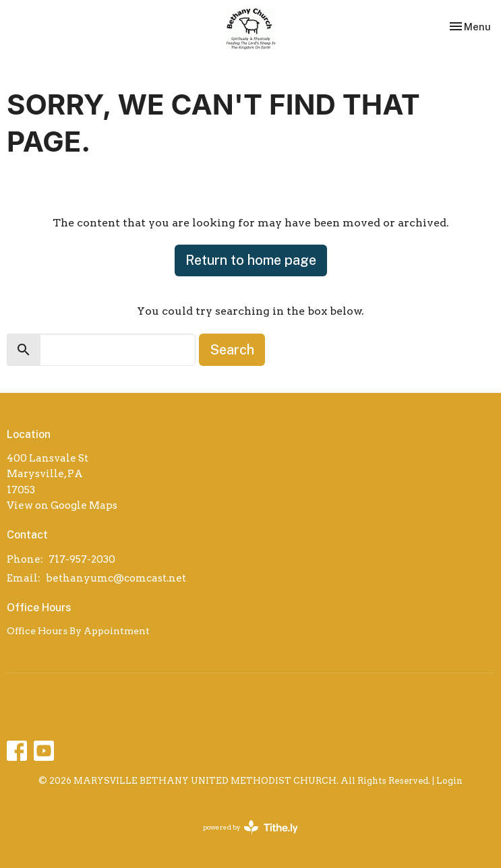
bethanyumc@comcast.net (116, 578)
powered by (250, 827)
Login (449, 781)
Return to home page (251, 260)
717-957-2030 (82, 559)
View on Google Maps (62, 505)
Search (232, 350)
